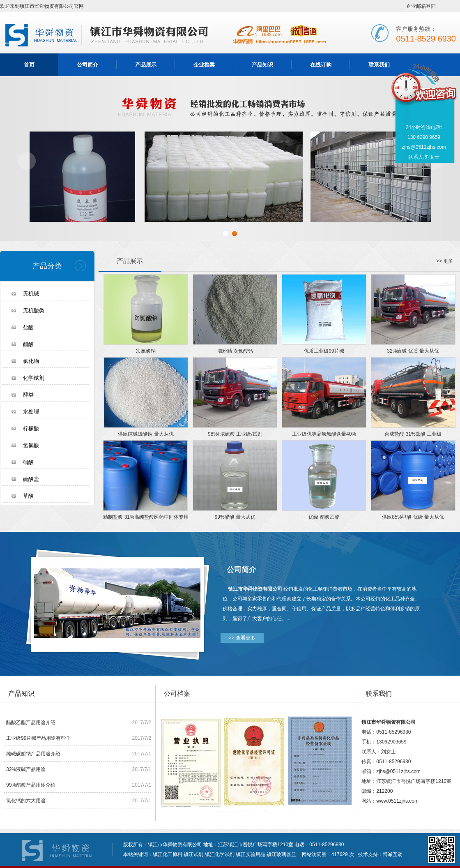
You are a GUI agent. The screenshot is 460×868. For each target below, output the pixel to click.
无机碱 (31, 294)
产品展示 (146, 65)
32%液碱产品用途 (26, 769)
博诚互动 (393, 854)
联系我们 (379, 65)
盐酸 (28, 327)
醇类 (28, 395)
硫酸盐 (31, 479)
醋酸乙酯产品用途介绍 (31, 723)
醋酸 (28, 344)
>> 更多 (445, 261)
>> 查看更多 (242, 638)
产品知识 (262, 65)
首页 (29, 65)
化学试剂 (34, 378)
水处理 (31, 412)
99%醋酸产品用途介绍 (31, 785)
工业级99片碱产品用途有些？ (38, 738)
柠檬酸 (31, 428)
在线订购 (321, 65)
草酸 (28, 496)
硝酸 (28, 462)
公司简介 (87, 65)
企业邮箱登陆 (421, 6)
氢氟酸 (31, 445)
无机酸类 (34, 310)
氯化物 (31, 361)
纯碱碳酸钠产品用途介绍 (33, 754)
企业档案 (204, 65)
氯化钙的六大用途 (26, 801)
